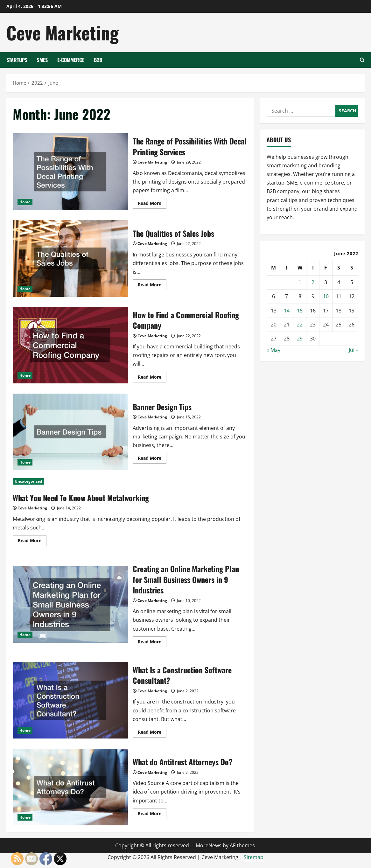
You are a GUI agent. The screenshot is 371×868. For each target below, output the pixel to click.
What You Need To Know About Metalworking (81, 498)
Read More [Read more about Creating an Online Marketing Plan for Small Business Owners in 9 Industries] (152, 643)
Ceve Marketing (63, 32)
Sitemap (254, 857)
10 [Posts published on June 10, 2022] (326, 296)
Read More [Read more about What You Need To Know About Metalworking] (32, 542)
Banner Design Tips (70, 432)
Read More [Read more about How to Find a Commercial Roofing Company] (152, 378)
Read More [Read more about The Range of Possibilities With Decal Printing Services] (152, 204)
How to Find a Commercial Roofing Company (70, 345)
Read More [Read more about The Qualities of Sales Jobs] (152, 286)
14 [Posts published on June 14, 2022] (287, 311)
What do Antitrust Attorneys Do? (70, 787)
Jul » (353, 350)
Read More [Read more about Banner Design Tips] (152, 459)
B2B (98, 60)
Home (25, 202)
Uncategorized (28, 481)
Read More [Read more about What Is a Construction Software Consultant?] (152, 733)
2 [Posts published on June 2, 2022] (313, 282)
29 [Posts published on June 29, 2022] (300, 339)
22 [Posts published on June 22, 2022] (300, 325)
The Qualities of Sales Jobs (70, 258)
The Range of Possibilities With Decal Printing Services (70, 172)
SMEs (42, 60)
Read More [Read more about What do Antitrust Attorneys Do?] (152, 815)
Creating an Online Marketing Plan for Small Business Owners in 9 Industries (70, 604)
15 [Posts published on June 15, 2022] (300, 311)
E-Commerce (71, 60)
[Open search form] (362, 60)
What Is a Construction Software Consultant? (70, 700)
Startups (17, 60)
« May (273, 350)
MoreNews (209, 845)
